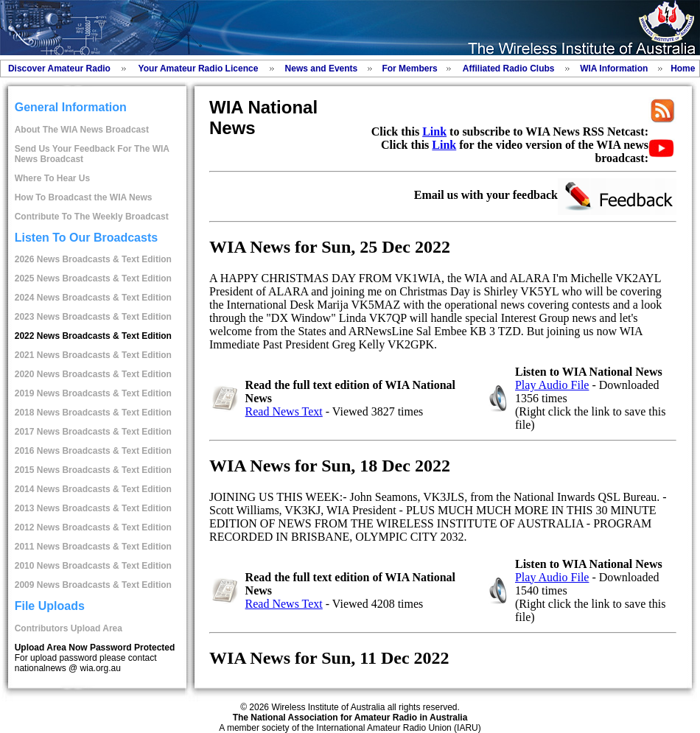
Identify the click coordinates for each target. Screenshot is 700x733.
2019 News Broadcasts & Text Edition (93, 393)
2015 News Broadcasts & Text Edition (93, 470)
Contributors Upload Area (69, 628)
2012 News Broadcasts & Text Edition (93, 527)
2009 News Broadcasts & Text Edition (93, 585)
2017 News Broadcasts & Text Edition (93, 432)
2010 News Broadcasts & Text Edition (93, 566)
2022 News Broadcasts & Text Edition (93, 336)
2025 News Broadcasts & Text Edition (93, 278)
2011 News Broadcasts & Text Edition (93, 547)
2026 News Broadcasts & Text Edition (93, 259)
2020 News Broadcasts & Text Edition (93, 374)
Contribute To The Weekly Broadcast (92, 217)
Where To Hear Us (52, 178)
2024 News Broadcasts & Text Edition (93, 298)
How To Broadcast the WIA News (84, 197)
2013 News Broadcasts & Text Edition (93, 508)
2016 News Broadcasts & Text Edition (93, 451)
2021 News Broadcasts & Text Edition (93, 355)
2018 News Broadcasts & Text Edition (93, 413)
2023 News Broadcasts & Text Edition (93, 317)
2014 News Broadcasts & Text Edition (93, 489)
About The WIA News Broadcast (82, 130)
